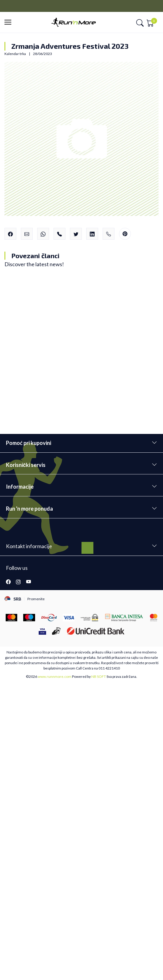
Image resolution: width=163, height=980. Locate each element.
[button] (10, 22)
